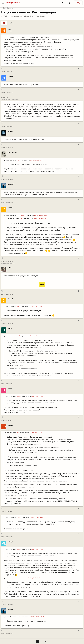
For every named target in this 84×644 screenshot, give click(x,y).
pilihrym (10, 542)
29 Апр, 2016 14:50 (7, 384)
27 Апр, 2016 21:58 (7, 93)
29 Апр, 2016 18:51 (7, 420)
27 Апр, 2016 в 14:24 (36, 336)
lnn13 (9, 29)
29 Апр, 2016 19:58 (7, 537)
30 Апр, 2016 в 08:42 (38, 617)
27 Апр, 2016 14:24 (7, 72)
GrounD (10, 208)
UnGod (10, 131)
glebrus (27, 16)
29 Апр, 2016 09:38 (7, 324)
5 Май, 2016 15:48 (38, 16)
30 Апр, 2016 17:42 (7, 634)
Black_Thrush (12, 152)
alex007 (19, 396)
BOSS (10, 389)
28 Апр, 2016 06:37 (7, 148)
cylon (10, 268)
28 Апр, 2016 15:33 (7, 203)
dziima (10, 328)
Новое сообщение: (16, 16)
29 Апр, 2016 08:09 (7, 294)
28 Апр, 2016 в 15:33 (37, 396)
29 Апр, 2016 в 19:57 (34, 578)
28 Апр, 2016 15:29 (7, 179)
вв (18, 578)
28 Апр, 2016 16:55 (7, 261)
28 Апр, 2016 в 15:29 (40, 215)
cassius (10, 76)
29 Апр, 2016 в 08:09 (36, 307)
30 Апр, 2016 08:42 (7, 604)
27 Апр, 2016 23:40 (7, 127)
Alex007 (11, 184)
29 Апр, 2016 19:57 (7, 512)
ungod (19, 160)
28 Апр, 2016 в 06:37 (36, 160)
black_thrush (21, 215)
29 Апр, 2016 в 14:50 (36, 518)
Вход (78, 3)
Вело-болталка (7, 8)
